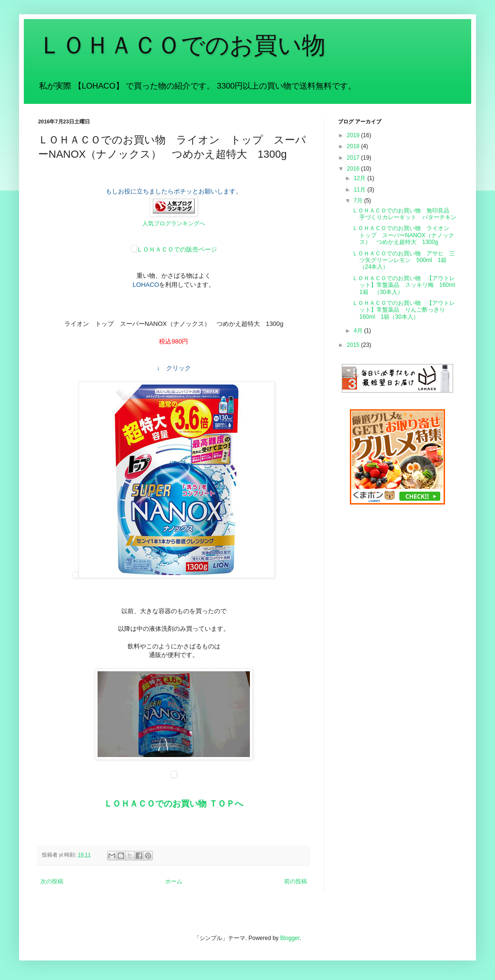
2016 (354, 169)
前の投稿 (296, 881)
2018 (354, 146)
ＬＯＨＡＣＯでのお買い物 (182, 45)
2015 (354, 345)
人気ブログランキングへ (174, 223)
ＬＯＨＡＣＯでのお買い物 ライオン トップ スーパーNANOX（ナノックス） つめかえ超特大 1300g (404, 235)
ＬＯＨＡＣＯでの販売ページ (174, 249)
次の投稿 (52, 881)
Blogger (290, 938)
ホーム (174, 881)
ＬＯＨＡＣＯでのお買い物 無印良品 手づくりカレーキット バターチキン (404, 214)
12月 (361, 178)
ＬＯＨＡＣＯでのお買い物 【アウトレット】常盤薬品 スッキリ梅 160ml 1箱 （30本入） (406, 285)
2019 (354, 135)
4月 (359, 331)
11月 (361, 190)
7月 (359, 201)
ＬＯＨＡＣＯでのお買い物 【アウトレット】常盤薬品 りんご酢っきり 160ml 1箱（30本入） (404, 310)
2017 (354, 158)
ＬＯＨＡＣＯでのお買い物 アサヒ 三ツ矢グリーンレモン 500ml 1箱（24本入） (404, 260)
